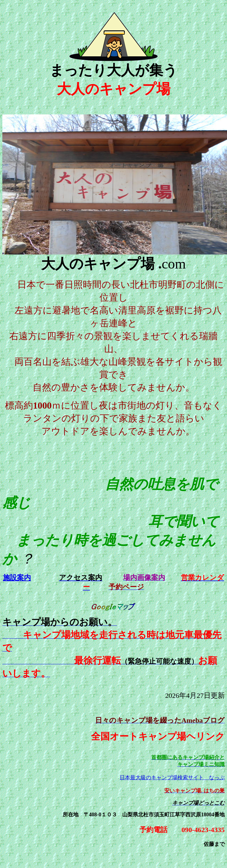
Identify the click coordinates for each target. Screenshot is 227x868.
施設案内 (17, 578)
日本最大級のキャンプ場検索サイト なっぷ (172, 778)
